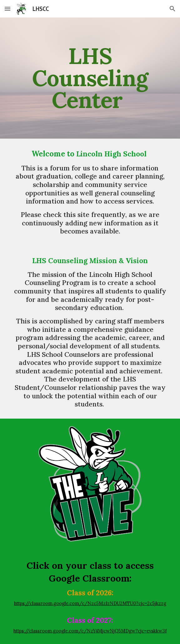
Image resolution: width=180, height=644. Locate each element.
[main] (90, 78)
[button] (7, 9)
